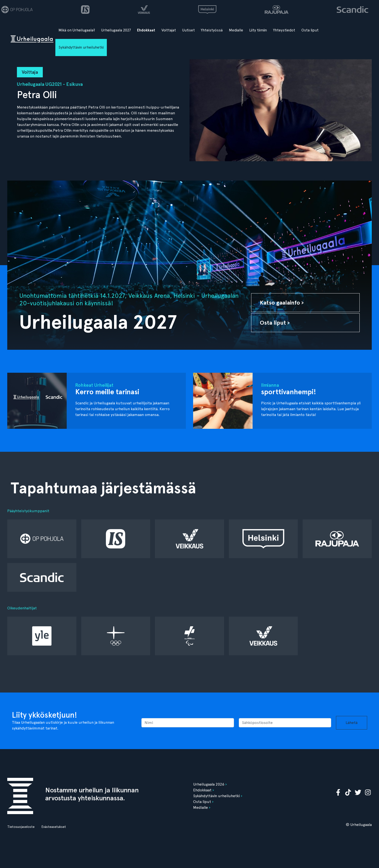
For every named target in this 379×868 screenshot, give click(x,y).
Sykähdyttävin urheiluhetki (81, 47)
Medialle (236, 30)
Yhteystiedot (284, 30)
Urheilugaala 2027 (116, 30)
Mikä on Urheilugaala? (77, 30)
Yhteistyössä (212, 30)
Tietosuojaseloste (21, 827)
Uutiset (189, 30)
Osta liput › (275, 323)
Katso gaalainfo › (282, 303)
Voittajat (169, 30)
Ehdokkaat (146, 30)
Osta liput (310, 30)
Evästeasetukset (54, 827)
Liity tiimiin (258, 30)
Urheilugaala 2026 (209, 784)
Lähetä (352, 723)
